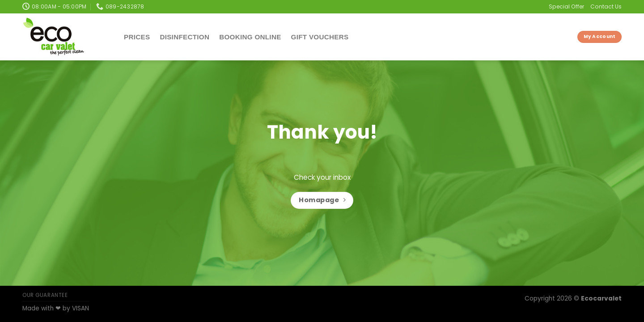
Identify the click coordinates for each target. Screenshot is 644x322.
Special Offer (566, 6)
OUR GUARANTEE (45, 295)
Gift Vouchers (320, 37)
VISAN (80, 308)
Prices (137, 37)
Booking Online (250, 37)
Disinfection (184, 37)
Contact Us (606, 6)
